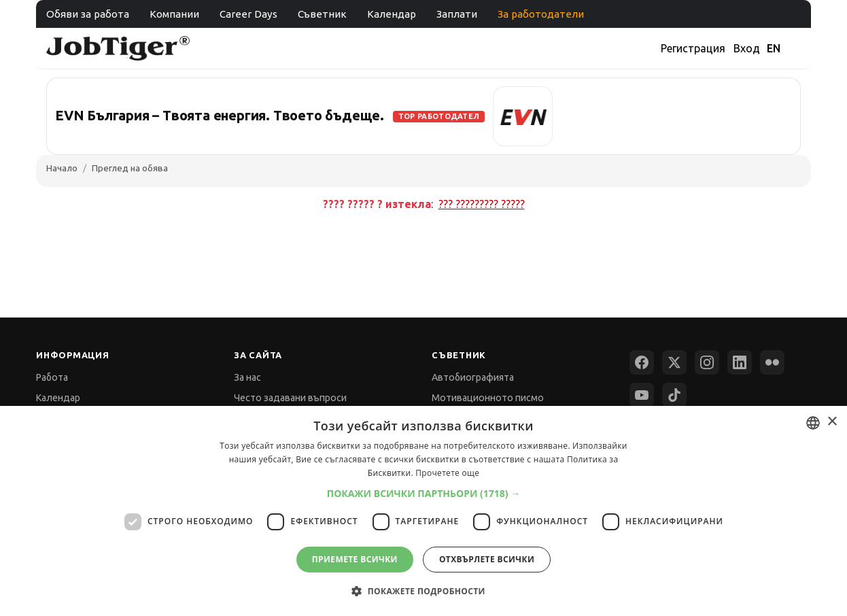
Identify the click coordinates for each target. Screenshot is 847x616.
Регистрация (693, 48)
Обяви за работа (88, 14)
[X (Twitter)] (674, 362)
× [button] (832, 422)
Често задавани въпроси (290, 398)
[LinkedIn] (740, 362)
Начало (62, 168)
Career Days (248, 14)
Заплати (457, 14)
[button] (424, 493)
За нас (247, 377)
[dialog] (423, 511)
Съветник (322, 14)
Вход (747, 48)
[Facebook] (642, 362)
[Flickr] (772, 362)
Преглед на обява (130, 168)
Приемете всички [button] (355, 559)
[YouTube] (642, 395)
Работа (52, 377)
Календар (392, 14)
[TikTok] (674, 395)
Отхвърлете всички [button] (487, 559)
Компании (174, 14)
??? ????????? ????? (482, 204)
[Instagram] (707, 362)
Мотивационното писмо (488, 398)
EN (774, 48)
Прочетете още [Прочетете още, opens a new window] (447, 473)
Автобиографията (473, 377)
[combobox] (813, 423)
